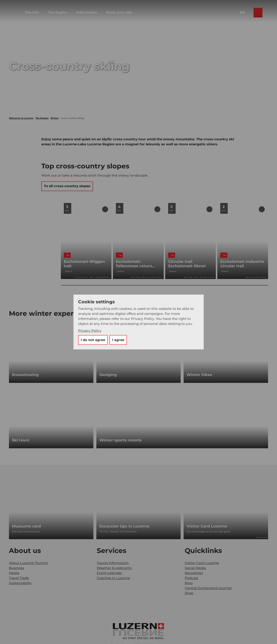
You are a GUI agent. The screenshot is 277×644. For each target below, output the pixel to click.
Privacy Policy (90, 331)
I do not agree (93, 340)
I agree (118, 340)
